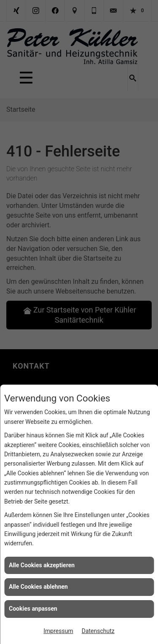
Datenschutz (98, 631)
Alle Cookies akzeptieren (42, 565)
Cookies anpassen (33, 609)
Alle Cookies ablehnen (38, 587)
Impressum (58, 631)
